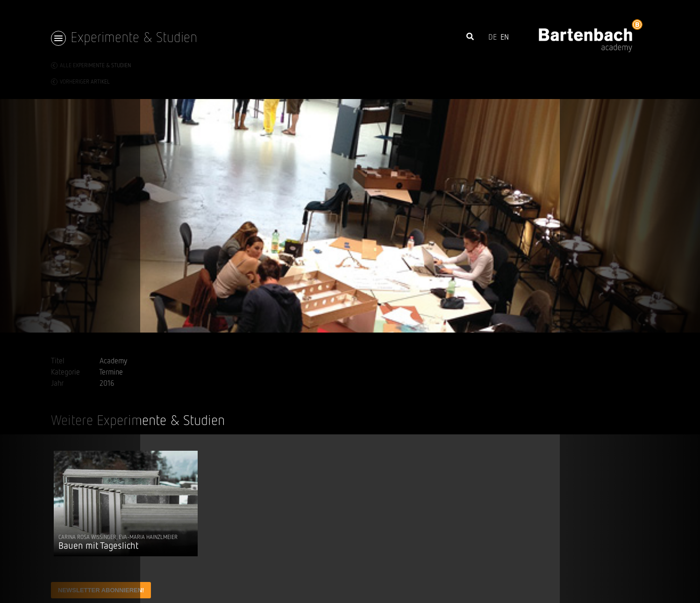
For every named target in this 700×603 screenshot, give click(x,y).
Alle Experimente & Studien (91, 65)
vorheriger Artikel (80, 82)
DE (493, 38)
